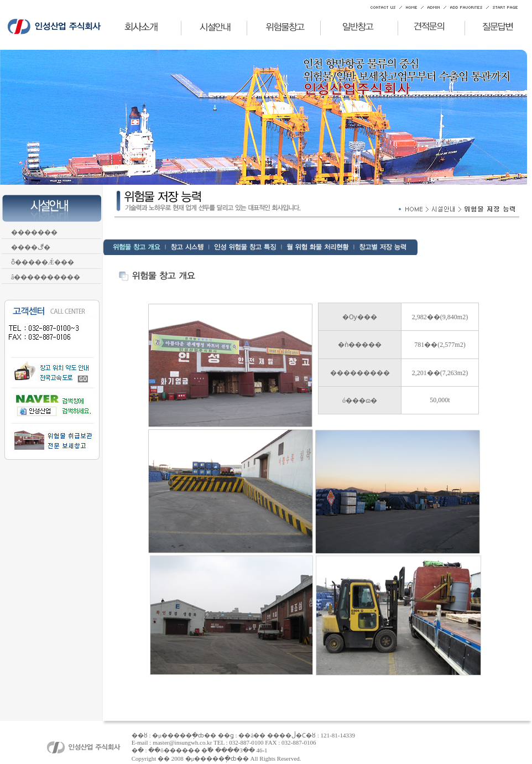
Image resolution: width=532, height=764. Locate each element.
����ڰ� (29, 247)
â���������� (44, 277)
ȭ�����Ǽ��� (41, 262)
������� (32, 232)
